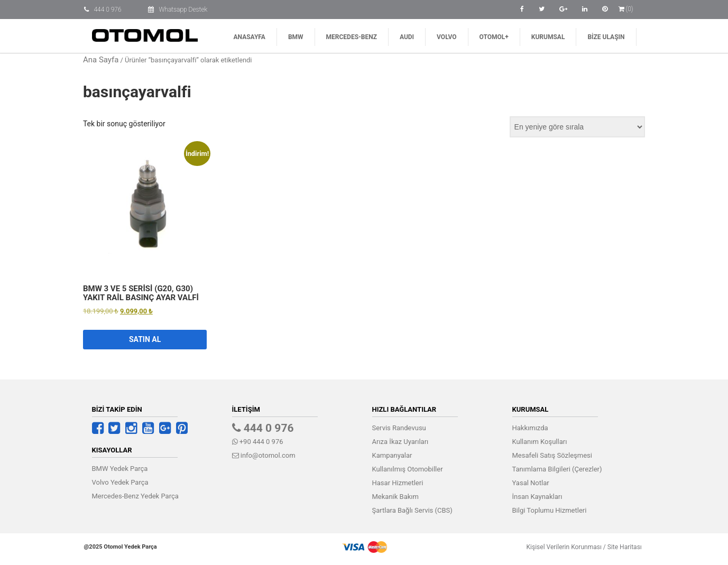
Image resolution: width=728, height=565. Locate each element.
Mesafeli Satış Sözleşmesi (552, 455)
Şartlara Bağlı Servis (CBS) (412, 510)
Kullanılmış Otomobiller (408, 469)
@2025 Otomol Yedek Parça (121, 547)
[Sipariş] (577, 127)
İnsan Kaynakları (537, 497)
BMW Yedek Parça (120, 469)
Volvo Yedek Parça (120, 482)
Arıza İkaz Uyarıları (400, 442)
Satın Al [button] (145, 339)
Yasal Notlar (531, 483)
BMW (296, 37)
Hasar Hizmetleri (398, 483)
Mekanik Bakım (395, 497)
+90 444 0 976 (258, 442)
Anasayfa (250, 37)
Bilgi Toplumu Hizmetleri (550, 510)
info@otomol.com (264, 455)
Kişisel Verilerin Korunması (561, 547)
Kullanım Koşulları (540, 442)
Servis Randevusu (399, 428)
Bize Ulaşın (606, 37)
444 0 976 (108, 10)
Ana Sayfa (101, 60)
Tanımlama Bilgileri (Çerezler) (557, 469)
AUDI (407, 37)
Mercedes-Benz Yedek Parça (135, 496)
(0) (626, 9)
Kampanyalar (392, 455)
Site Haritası (621, 547)
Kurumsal (548, 37)
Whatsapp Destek (183, 10)
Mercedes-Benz (352, 37)
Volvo (446, 37)
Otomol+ (494, 37)
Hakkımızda (530, 428)
